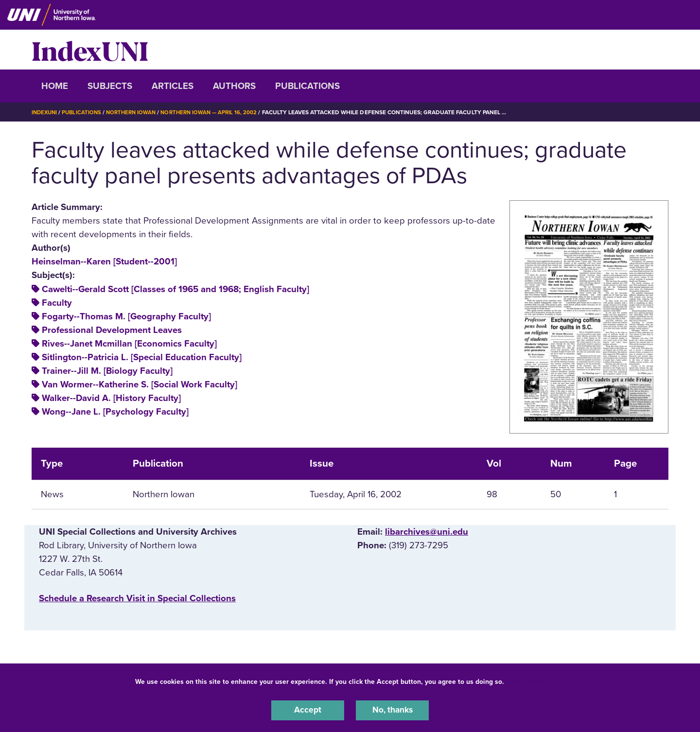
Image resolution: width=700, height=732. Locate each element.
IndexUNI (90, 50)
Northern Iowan (136, 112)
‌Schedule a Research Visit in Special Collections (137, 598)
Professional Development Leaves (112, 330)
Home (55, 86)
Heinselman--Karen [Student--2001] (104, 261)
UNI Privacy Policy (537, 680)
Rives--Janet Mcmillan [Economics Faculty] (129, 344)
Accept (308, 710)
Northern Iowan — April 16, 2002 (218, 112)
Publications (307, 86)
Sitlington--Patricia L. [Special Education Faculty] (142, 357)
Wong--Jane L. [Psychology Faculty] (115, 412)
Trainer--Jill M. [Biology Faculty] (107, 371)
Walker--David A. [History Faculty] (111, 398)
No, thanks (392, 710)
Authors (234, 86)
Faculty (57, 302)
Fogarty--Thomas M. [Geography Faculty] (126, 316)
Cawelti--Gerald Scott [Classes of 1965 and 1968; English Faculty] (175, 289)
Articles (173, 86)
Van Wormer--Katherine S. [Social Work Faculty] (140, 384)
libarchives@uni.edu (427, 532)
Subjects (110, 86)
